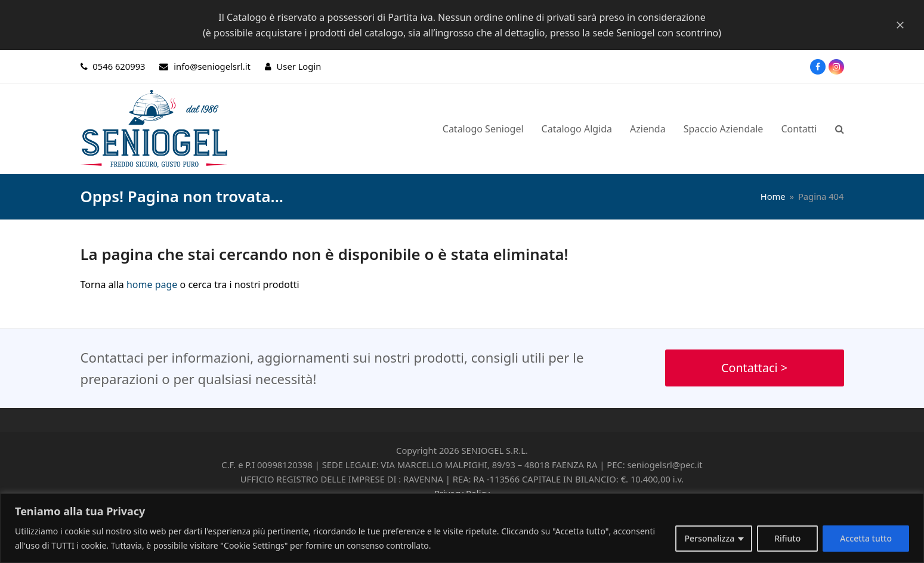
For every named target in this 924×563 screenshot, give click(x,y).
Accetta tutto (866, 538)
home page (152, 284)
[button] (840, 129)
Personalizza (710, 538)
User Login (299, 66)
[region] (462, 528)
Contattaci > (754, 368)
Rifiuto (787, 538)
